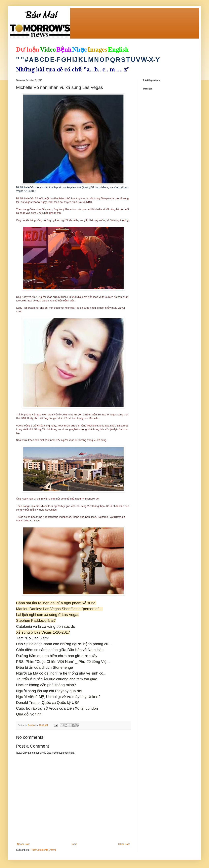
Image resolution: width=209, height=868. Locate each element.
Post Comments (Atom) (43, 850)
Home (74, 844)
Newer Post (23, 844)
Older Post (124, 844)
